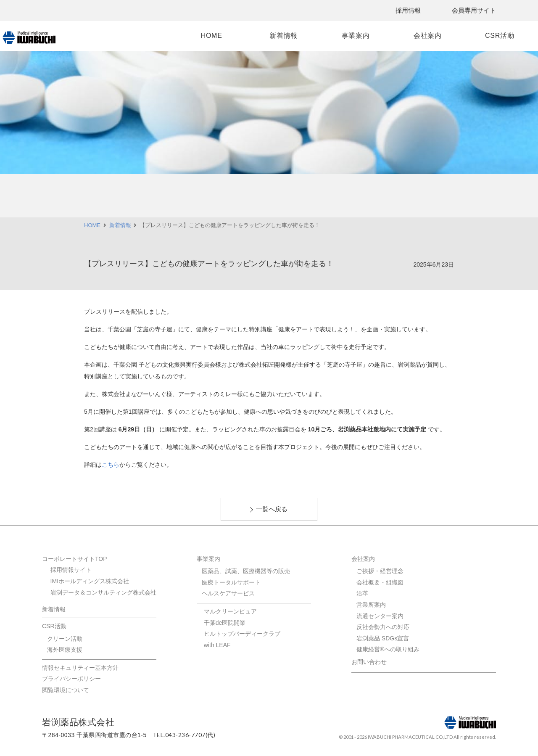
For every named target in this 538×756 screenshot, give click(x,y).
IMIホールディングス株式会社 (90, 581)
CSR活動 (466, 36)
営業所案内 (371, 605)
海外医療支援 (65, 650)
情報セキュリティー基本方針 (80, 668)
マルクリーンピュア (230, 611)
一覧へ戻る (272, 509)
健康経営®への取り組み (388, 649)
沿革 (362, 593)
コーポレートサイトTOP (75, 559)
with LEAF (217, 645)
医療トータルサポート (231, 582)
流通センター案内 (380, 616)
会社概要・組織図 (380, 582)
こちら (111, 465)
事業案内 (345, 36)
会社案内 (405, 36)
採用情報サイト (71, 570)
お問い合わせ (369, 662)
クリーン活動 (65, 639)
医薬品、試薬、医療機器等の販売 (246, 571)
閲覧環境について (66, 690)
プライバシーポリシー (71, 679)
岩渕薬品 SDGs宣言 (383, 638)
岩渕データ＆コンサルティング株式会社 (103, 592)
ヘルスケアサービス (228, 593)
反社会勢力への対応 (383, 627)
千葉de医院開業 (225, 623)
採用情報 (408, 10)
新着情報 (285, 36)
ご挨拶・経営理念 (380, 571)
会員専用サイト (474, 10)
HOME (225, 36)
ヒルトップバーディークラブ (242, 634)
